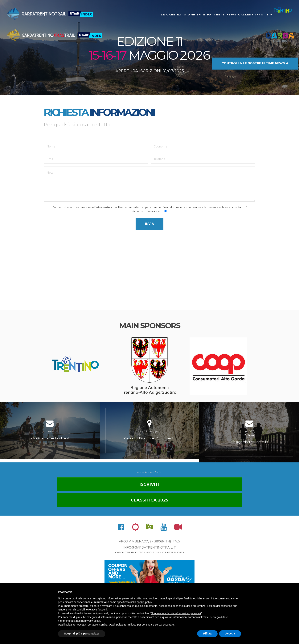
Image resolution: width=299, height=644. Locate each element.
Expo (182, 14)
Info (259, 14)
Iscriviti (99, 500)
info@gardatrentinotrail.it (150, 548)
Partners (216, 14)
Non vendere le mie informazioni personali (176, 613)
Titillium (249, 440)
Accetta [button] (230, 634)
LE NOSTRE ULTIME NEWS (255, 54)
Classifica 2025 (200, 500)
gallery (246, 14)
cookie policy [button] (144, 602)
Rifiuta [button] (207, 634)
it (269, 14)
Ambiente (197, 14)
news (231, 14)
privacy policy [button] (92, 621)
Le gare (168, 14)
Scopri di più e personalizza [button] (82, 634)
